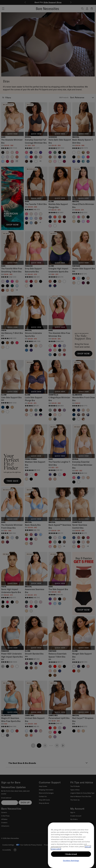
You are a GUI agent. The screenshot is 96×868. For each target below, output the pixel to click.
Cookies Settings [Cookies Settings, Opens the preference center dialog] (71, 861)
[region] (71, 845)
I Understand (71, 854)
